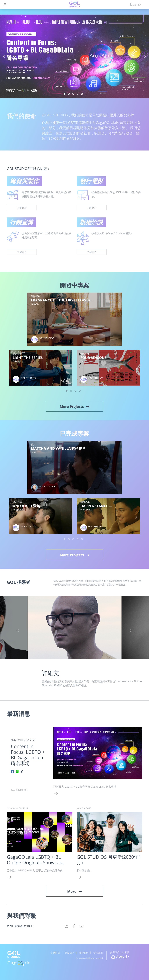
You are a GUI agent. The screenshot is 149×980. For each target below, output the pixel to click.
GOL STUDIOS (22, 790)
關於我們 (84, 953)
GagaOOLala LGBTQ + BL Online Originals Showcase (36, 860)
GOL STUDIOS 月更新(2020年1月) (109, 860)
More (74, 891)
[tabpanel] (74, 56)
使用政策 (98, 953)
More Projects (74, 406)
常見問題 (55, 953)
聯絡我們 (70, 953)
